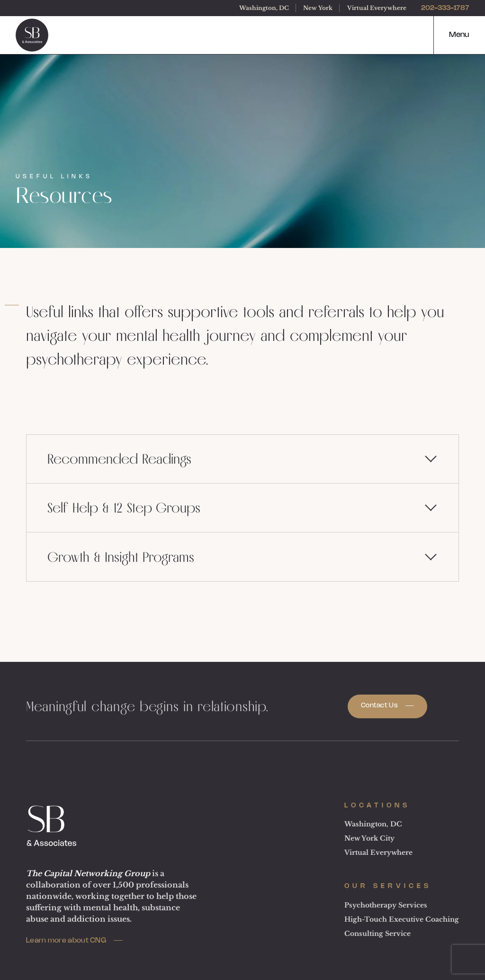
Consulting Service (377, 934)
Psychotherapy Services (386, 905)
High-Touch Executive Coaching (402, 919)
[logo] (32, 35)
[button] (451, 35)
